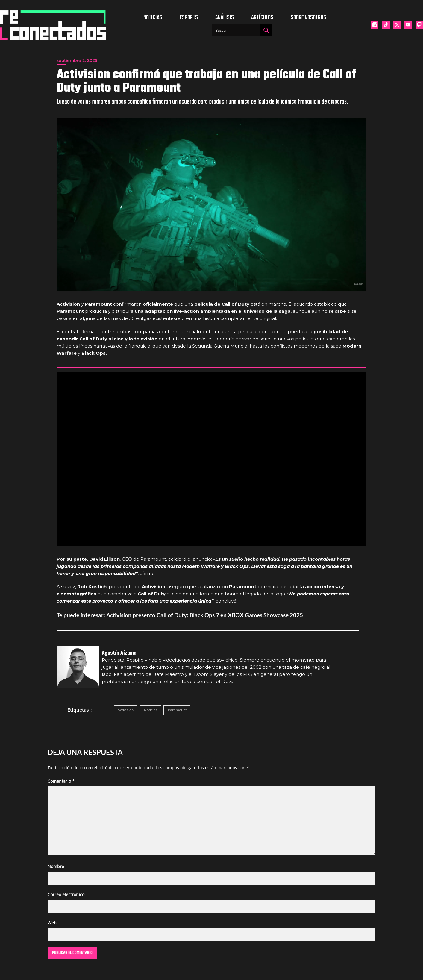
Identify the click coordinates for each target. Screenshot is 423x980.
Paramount (177, 710)
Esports (189, 18)
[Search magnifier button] (266, 30)
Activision (126, 710)
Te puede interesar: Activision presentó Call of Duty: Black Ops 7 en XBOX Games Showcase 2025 (180, 615)
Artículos (262, 18)
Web (52, 923)
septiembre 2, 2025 (77, 60)
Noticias (153, 18)
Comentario (61, 781)
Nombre (56, 866)
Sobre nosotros (308, 18)
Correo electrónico (66, 895)
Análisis (225, 18)
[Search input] (236, 30)
